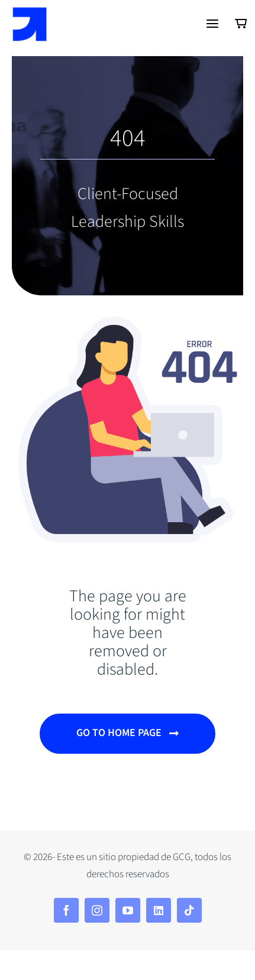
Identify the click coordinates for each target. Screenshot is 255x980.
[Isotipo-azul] (30, 12)
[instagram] (97, 910)
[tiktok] (189, 910)
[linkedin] (159, 910)
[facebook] (66, 910)
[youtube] (128, 910)
